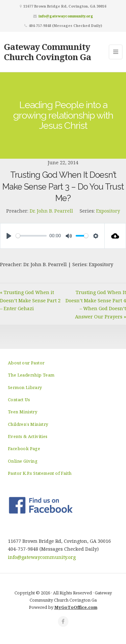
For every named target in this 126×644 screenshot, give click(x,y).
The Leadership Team (31, 375)
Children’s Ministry (28, 424)
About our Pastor (26, 363)
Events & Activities (28, 436)
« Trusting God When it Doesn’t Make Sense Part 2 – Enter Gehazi (30, 300)
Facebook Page (24, 448)
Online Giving (23, 461)
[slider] (31, 236)
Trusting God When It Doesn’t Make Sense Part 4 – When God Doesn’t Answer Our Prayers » (96, 304)
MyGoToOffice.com (76, 607)
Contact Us (19, 400)
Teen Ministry (23, 412)
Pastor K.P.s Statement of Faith (40, 473)
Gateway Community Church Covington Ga (48, 52)
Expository (108, 211)
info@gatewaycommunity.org (66, 16)
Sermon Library (25, 387)
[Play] (9, 236)
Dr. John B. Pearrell (51, 211)
